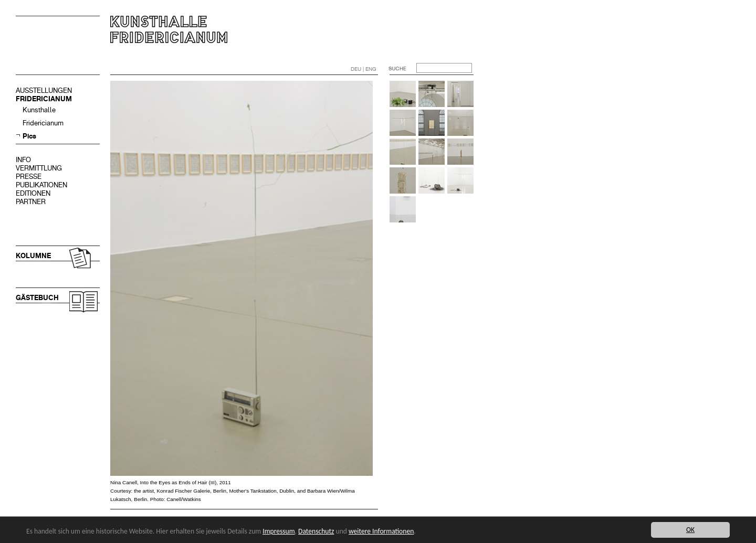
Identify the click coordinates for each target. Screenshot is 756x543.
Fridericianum (43, 123)
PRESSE (29, 177)
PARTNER (31, 202)
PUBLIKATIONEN (41, 185)
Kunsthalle (39, 110)
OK (690, 530)
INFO (23, 160)
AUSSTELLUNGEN (44, 91)
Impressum (279, 531)
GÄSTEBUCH (37, 298)
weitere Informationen (381, 531)
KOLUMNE (33, 256)
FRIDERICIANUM (44, 99)
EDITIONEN (33, 193)
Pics (29, 136)
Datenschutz (316, 531)
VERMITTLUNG (39, 168)
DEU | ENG (364, 69)
